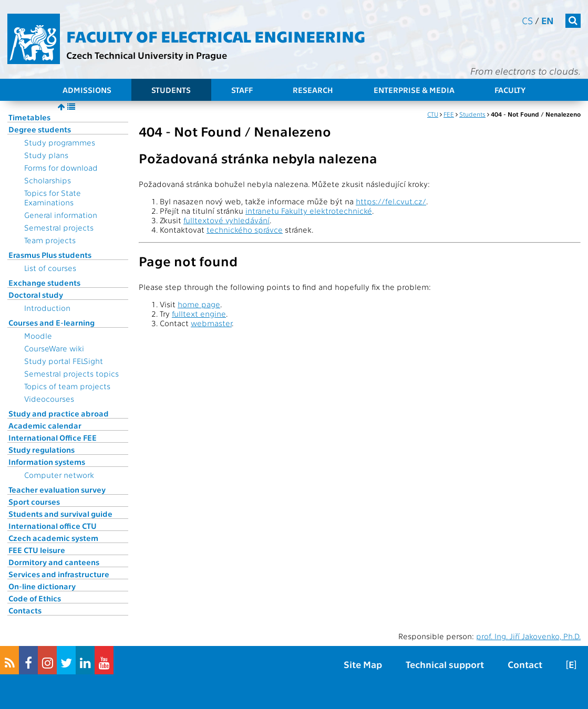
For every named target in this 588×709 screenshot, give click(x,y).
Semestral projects (59, 227)
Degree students (40, 129)
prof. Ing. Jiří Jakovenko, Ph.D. (528, 636)
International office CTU (53, 526)
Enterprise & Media (414, 90)
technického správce (245, 230)
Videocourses (49, 399)
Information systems (47, 462)
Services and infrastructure (59, 574)
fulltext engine (199, 314)
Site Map (363, 664)
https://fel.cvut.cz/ (391, 201)
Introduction (47, 308)
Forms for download (61, 168)
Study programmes (60, 142)
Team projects (50, 240)
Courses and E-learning (51, 322)
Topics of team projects (67, 386)
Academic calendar (45, 425)
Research (313, 90)
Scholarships (48, 180)
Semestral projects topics (71, 373)
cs (527, 20)
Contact (525, 664)
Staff (242, 90)
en (548, 20)
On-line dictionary (42, 586)
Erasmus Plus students (50, 255)
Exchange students (44, 283)
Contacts (25, 610)
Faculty (510, 90)
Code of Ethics (35, 598)
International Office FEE (53, 437)
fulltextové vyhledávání (226, 220)
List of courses (50, 268)
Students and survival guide (60, 514)
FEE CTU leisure (37, 550)
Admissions (87, 90)
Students (171, 90)
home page (199, 304)
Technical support (445, 664)
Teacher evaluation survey (57, 489)
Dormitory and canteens (54, 562)
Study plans (46, 155)
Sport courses (34, 502)
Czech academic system (53, 538)
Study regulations (42, 450)
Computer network (59, 475)
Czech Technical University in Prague (147, 55)
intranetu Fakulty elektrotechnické (309, 211)
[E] (571, 664)
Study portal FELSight (64, 361)
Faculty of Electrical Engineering (216, 36)
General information (61, 215)
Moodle (38, 336)
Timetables (29, 117)
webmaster (211, 323)
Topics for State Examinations (53, 197)
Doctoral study (36, 295)
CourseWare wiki (54, 348)
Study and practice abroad (59, 413)
